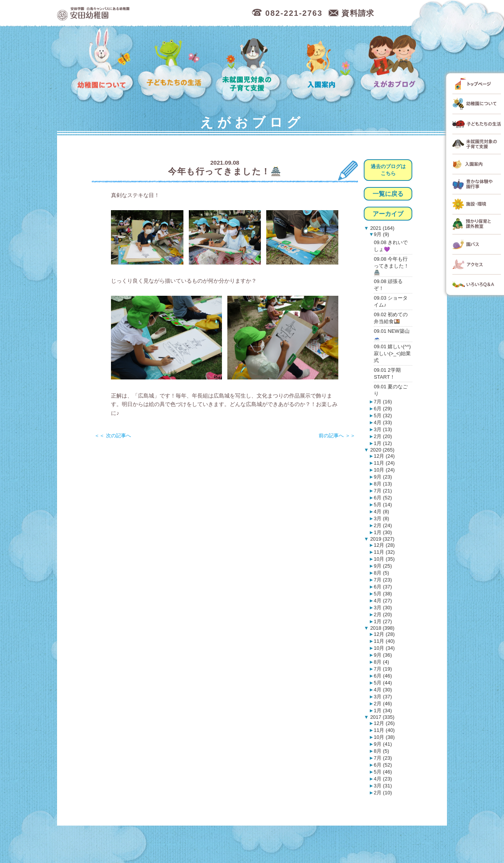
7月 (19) (383, 669)
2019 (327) (382, 539)
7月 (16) (383, 402)
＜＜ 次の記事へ (113, 436)
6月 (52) (383, 498)
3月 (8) (381, 518)
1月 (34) (383, 710)
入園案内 (322, 66)
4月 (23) (383, 779)
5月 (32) (383, 415)
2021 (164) (382, 228)
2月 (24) (383, 525)
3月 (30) (383, 608)
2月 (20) (383, 436)
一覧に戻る (388, 194)
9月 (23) (383, 477)
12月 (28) (384, 545)
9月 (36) (383, 655)
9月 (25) (383, 566)
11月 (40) (384, 641)
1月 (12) (383, 443)
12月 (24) (384, 456)
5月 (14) (383, 505)
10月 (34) (384, 648)
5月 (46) (383, 772)
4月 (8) (381, 512)
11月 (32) (384, 552)
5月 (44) (383, 683)
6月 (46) (383, 676)
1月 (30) (383, 532)
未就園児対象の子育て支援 (249, 66)
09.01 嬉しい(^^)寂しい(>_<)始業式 (392, 353)
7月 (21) (383, 491)
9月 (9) (381, 234)
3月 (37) (383, 697)
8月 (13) (383, 484)
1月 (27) (383, 621)
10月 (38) (384, 737)
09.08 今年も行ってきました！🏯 (391, 266)
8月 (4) (381, 662)
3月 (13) (383, 429)
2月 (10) (383, 793)
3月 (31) (383, 786)
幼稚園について (102, 66)
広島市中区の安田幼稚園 (134, 13)
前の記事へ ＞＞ (337, 436)
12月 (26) (384, 723)
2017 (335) (382, 717)
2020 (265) (382, 450)
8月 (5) (381, 573)
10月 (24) (384, 470)
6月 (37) (383, 587)
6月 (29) (383, 409)
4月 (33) (383, 422)
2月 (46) (383, 704)
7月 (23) (383, 580)
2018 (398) (382, 628)
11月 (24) (384, 463)
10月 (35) (384, 559)
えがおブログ (394, 66)
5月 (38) (383, 594)
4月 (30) (383, 690)
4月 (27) (383, 601)
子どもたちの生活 (175, 66)
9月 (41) (383, 744)
